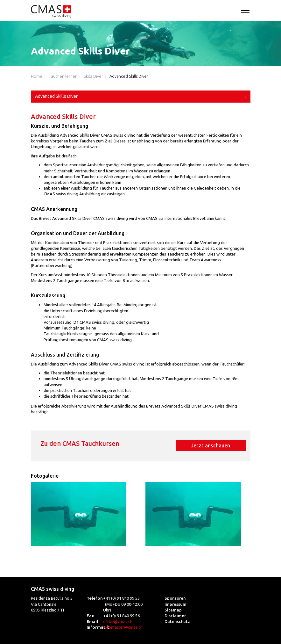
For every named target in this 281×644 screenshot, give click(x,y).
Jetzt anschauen (211, 445)
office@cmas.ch (118, 621)
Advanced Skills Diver (129, 76)
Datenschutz (177, 621)
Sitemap (173, 610)
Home (37, 76)
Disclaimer (175, 616)
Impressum (176, 604)
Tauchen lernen (63, 76)
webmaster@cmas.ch (123, 627)
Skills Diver (93, 76)
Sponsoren (175, 598)
